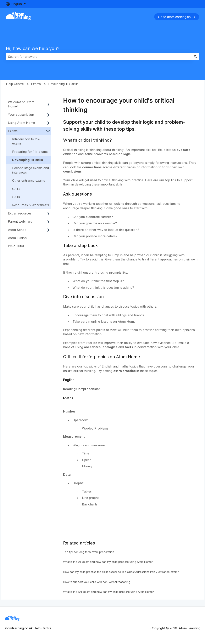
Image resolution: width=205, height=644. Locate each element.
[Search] (195, 57)
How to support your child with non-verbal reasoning (97, 582)
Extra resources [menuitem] (20, 213)
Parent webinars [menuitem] (20, 221)
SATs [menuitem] (16, 197)
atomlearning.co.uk (19, 628)
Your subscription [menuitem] (21, 115)
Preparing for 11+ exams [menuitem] (30, 152)
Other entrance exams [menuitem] (29, 180)
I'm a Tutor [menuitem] (16, 246)
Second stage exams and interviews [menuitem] (30, 170)
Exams (36, 84)
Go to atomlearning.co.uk (177, 17)
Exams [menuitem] (13, 131)
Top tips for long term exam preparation (89, 552)
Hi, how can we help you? (33, 48)
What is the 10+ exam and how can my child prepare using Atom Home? (109, 592)
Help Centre (15, 84)
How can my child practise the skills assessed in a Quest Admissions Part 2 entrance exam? (121, 572)
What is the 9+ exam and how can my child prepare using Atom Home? (108, 562)
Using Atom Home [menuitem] (21, 123)
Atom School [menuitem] (18, 230)
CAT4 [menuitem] (16, 189)
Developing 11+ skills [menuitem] (28, 160)
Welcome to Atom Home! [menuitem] (21, 104)
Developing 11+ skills (63, 84)
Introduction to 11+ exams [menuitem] (26, 141)
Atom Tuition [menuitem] (17, 238)
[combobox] (99, 57)
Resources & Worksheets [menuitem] (31, 205)
